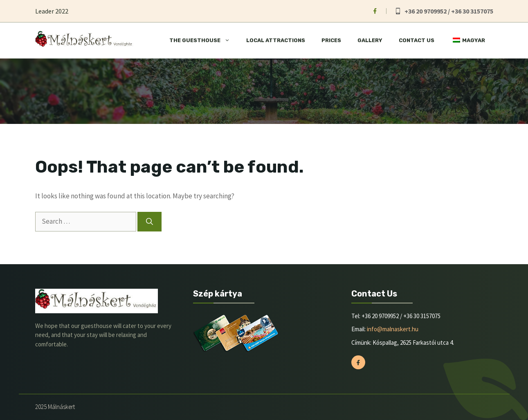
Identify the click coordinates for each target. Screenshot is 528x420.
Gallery (370, 40)
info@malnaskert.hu (393, 329)
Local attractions (276, 40)
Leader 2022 (52, 11)
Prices (331, 40)
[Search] (149, 222)
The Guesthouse (204, 40)
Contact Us (417, 40)
